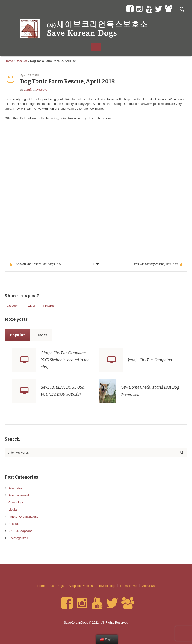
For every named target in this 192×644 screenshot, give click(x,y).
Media (12, 510)
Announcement (19, 495)
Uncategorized (18, 538)
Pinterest (49, 306)
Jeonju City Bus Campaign (150, 360)
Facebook (11, 306)
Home (9, 61)
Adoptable (15, 488)
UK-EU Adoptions (20, 531)
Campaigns (16, 502)
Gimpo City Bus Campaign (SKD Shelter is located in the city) (65, 360)
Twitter (31, 306)
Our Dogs (57, 586)
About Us (148, 586)
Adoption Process (81, 586)
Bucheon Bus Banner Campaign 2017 (38, 264)
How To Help (106, 586)
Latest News (129, 586)
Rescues (22, 61)
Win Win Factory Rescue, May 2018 (156, 264)
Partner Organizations (23, 517)
